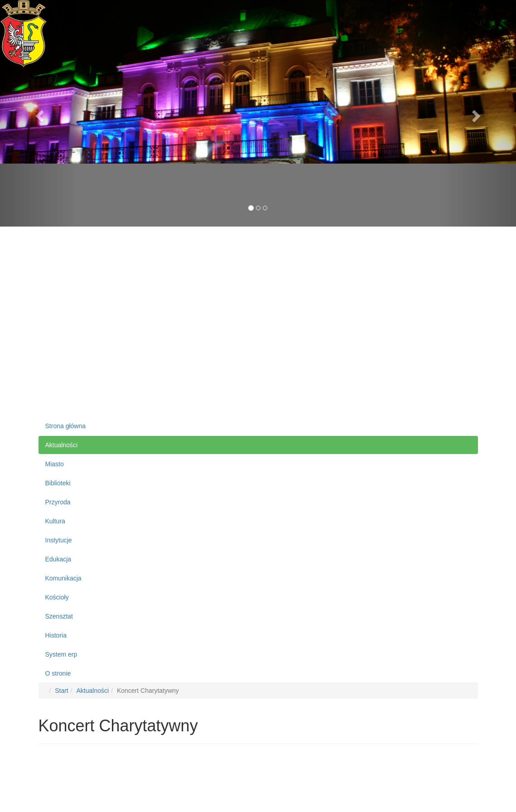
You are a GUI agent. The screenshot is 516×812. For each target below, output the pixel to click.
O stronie (58, 673)
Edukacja (58, 559)
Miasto (55, 464)
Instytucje (59, 540)
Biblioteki (58, 483)
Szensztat (59, 616)
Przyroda (58, 502)
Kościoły (57, 597)
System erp (61, 654)
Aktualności (62, 445)
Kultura (55, 521)
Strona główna (66, 426)
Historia (56, 635)
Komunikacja (63, 578)
